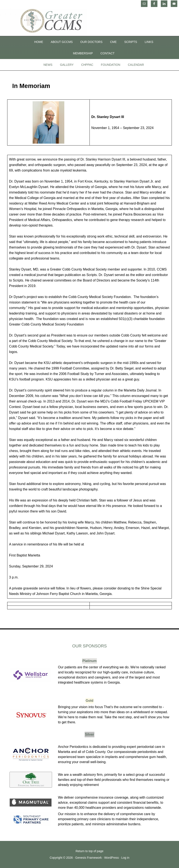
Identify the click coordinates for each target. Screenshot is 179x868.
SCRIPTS (131, 42)
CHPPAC (87, 65)
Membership (83, 53)
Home (39, 42)
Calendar (136, 65)
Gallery (67, 65)
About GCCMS (62, 42)
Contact (108, 53)
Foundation (111, 65)
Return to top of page (89, 851)
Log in (125, 858)
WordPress (111, 858)
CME (113, 42)
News (48, 65)
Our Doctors (92, 42)
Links (149, 42)
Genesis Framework (89, 858)
